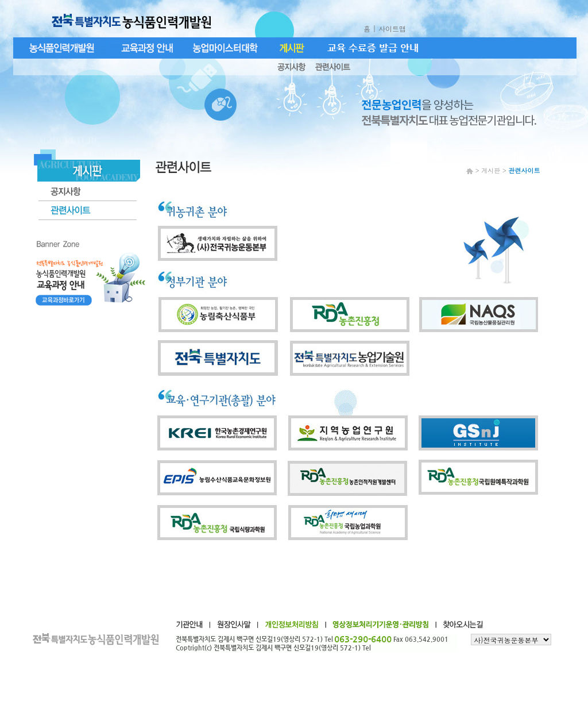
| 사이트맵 (390, 28)
